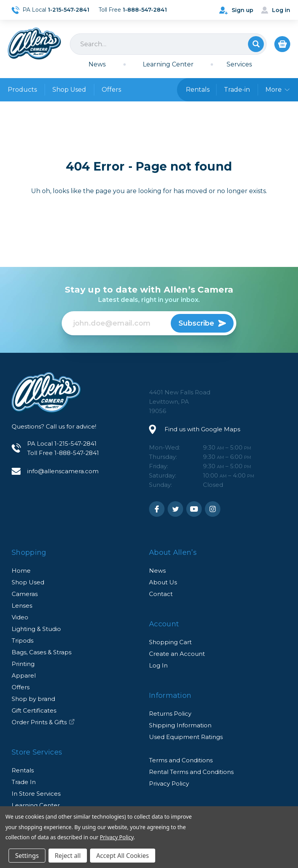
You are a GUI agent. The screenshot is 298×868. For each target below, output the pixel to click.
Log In (158, 665)
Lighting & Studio (36, 629)
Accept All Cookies (123, 856)
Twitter (175, 509)
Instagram (213, 509)
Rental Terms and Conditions (191, 772)
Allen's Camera (34, 44)
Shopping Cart (170, 642)
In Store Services (36, 794)
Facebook (157, 509)
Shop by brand (33, 699)
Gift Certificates (34, 710)
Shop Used (69, 90)
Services (239, 64)
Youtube (194, 509)
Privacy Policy (169, 783)
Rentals (23, 770)
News (97, 64)
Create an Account (177, 654)
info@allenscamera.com (63, 471)
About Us (163, 582)
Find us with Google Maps (202, 429)
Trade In (24, 782)
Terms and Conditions (181, 760)
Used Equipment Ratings (186, 737)
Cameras (25, 594)
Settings (27, 856)
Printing (23, 664)
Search (256, 44)
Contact (161, 594)
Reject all (68, 856)
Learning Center (168, 64)
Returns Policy (170, 714)
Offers (111, 90)
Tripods (23, 641)
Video (20, 617)
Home (21, 571)
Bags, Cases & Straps (42, 652)
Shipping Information (180, 725)
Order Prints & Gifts (43, 722)
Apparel (24, 675)
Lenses (22, 606)
